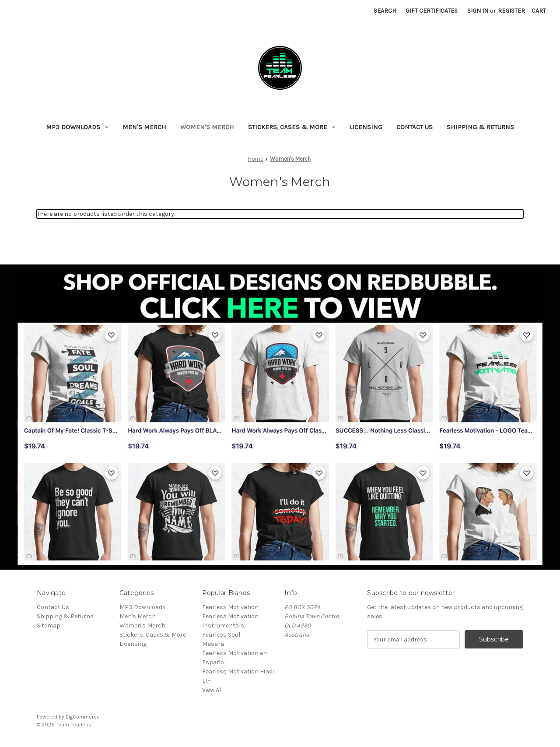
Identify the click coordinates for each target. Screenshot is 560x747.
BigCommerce (83, 717)
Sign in (478, 11)
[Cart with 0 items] (539, 11)
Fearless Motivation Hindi (238, 671)
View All (212, 690)
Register (511, 11)
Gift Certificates (432, 11)
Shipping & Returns (480, 127)
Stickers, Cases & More (292, 127)
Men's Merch (144, 127)
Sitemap (49, 625)
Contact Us (415, 127)
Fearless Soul (221, 635)
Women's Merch (207, 127)
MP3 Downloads (77, 127)
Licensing (366, 127)
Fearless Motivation (230, 607)
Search (385, 11)
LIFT (208, 681)
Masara (213, 644)
